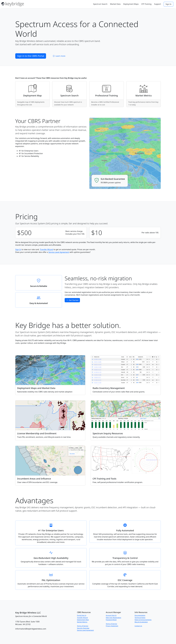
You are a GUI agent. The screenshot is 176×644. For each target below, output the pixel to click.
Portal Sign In (82, 615)
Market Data (115, 4)
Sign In (168, 4)
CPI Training (146, 4)
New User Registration (113, 618)
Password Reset (111, 620)
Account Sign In (111, 615)
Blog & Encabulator (141, 622)
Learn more (59, 56)
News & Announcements (143, 620)
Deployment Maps (131, 4)
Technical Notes (140, 618)
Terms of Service (83, 626)
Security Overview (83, 628)
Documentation (140, 615)
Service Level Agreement (59, 252)
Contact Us (138, 626)
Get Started (72, 300)
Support (157, 4)
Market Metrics (82, 622)
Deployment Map (83, 620)
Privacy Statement (112, 626)
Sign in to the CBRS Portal (31, 56)
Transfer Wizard (46, 249)
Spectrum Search (100, 4)
